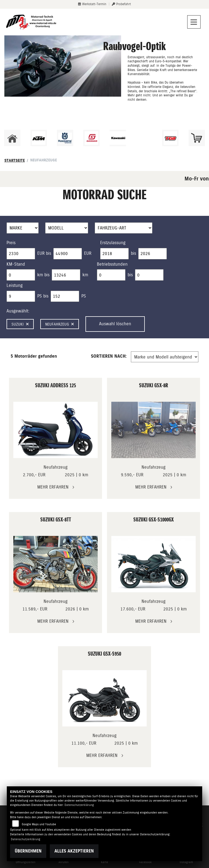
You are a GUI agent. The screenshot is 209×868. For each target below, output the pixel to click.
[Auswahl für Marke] (23, 228)
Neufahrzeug (60, 324)
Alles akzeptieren (74, 851)
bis (133, 253)
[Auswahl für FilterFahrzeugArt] (124, 228)
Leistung (15, 285)
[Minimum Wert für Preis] (21, 254)
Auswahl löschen (115, 324)
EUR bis (44, 253)
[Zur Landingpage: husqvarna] (65, 138)
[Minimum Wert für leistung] (21, 296)
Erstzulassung (113, 243)
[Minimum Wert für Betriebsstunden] (111, 275)
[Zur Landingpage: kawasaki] (118, 138)
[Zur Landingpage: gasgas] (91, 138)
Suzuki (20, 324)
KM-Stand (16, 264)
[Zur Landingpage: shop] (197, 138)
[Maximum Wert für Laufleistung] (66, 275)
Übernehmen (28, 851)
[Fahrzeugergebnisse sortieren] (165, 357)
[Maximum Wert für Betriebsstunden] (149, 275)
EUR (88, 253)
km (85, 275)
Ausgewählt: (18, 311)
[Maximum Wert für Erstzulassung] (153, 254)
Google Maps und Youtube (39, 824)
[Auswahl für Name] (67, 228)
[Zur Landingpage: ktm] (39, 138)
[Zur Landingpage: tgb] (170, 138)
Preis (11, 243)
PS (84, 296)
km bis (43, 275)
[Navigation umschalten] (194, 22)
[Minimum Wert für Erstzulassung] (114, 254)
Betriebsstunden (112, 264)
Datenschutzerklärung (79, 805)
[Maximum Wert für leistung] (65, 296)
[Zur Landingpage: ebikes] (144, 138)
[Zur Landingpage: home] (12, 138)
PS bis (43, 296)
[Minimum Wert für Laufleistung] (21, 275)
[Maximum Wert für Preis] (68, 254)
